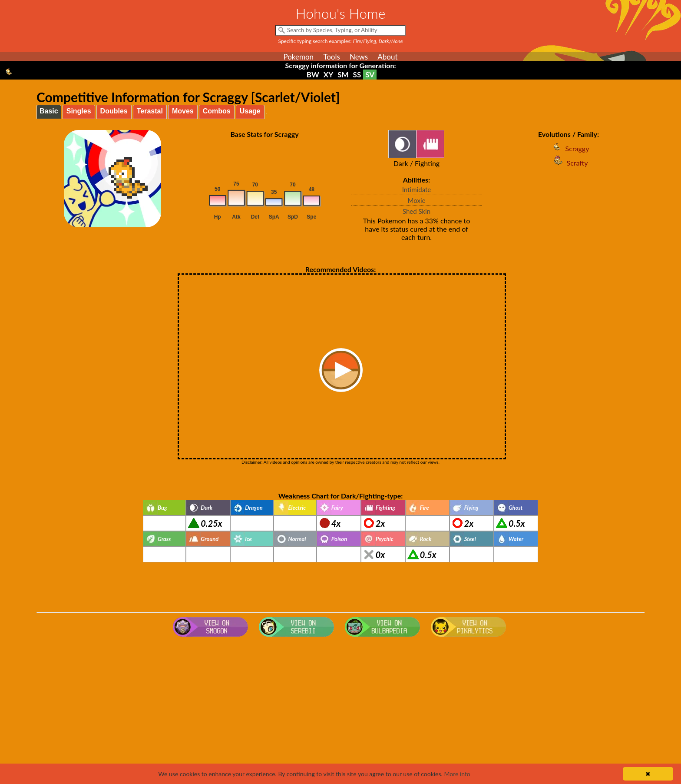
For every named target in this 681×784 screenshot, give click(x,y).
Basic (49, 111)
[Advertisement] (340, 710)
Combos (217, 111)
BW (313, 75)
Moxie (417, 200)
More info (457, 774)
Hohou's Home (341, 13)
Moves (183, 111)
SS (357, 75)
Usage (250, 111)
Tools (332, 57)
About (387, 57)
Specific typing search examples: (341, 41)
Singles (79, 111)
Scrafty (569, 163)
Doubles (114, 111)
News (359, 57)
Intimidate (417, 189)
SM (343, 75)
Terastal (150, 111)
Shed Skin (417, 211)
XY (328, 75)
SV (370, 75)
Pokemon (298, 57)
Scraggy (569, 148)
